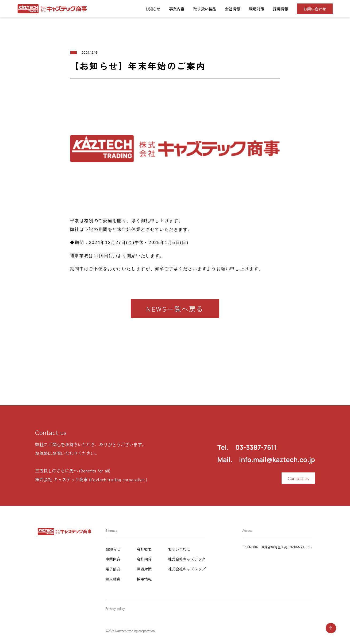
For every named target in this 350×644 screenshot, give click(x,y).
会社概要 (144, 549)
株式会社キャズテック (187, 559)
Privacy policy (115, 608)
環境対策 (257, 9)
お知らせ (113, 549)
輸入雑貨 (113, 579)
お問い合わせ (315, 9)
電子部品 (113, 569)
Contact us (298, 478)
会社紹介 (144, 559)
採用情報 (281, 9)
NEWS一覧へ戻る (175, 309)
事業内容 (177, 9)
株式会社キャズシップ (187, 569)
